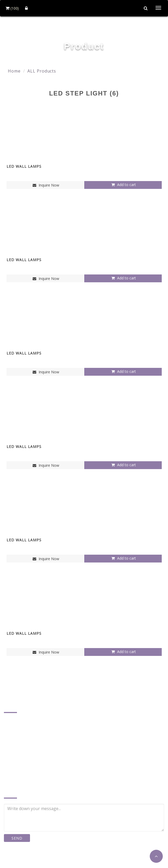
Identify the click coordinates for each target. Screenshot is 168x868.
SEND (17, 838)
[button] (156, 856)
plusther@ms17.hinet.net (35, 770)
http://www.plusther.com (34, 778)
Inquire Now (45, 185)
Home (14, 71)
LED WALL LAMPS (24, 166)
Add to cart (123, 185)
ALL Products (42, 71)
